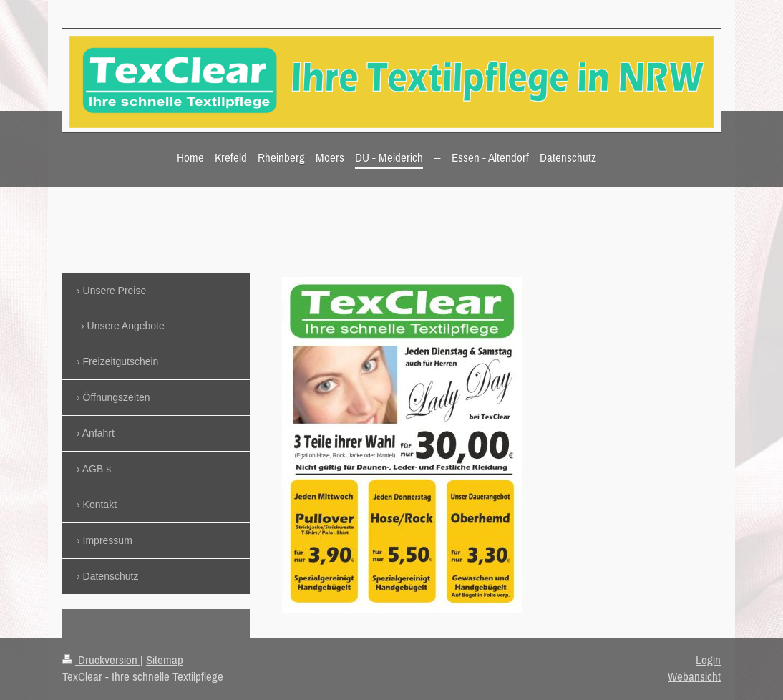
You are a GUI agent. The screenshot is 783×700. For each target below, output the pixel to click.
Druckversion (101, 660)
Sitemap (165, 660)
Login (708, 660)
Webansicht (694, 676)
